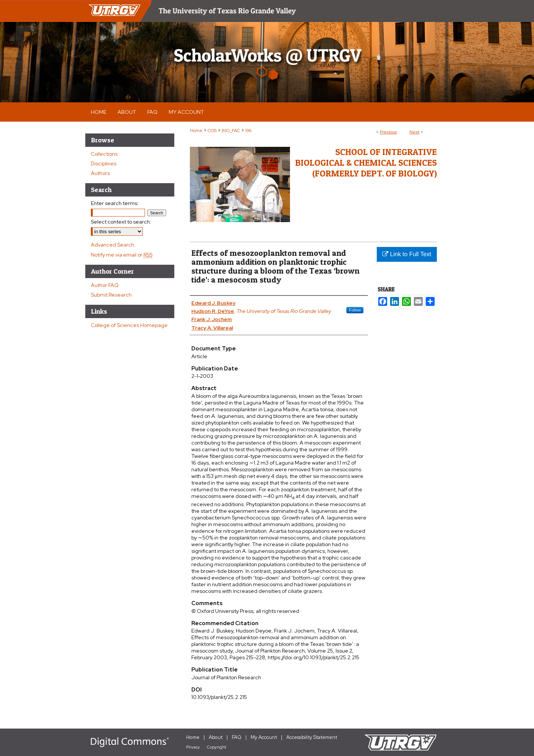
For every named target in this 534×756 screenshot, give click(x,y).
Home (196, 131)
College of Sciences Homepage (129, 325)
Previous (388, 132)
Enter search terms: (115, 203)
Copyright (217, 747)
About (216, 737)
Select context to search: (121, 222)
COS (212, 131)
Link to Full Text (407, 254)
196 (248, 131)
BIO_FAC (231, 131)
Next (414, 132)
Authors (100, 173)
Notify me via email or (122, 255)
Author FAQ (105, 285)
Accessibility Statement (312, 737)
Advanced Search (113, 245)
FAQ (237, 737)
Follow (355, 310)
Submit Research (111, 295)
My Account (264, 737)
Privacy (193, 747)
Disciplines (104, 164)
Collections (104, 154)
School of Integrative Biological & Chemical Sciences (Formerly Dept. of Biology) (366, 163)
